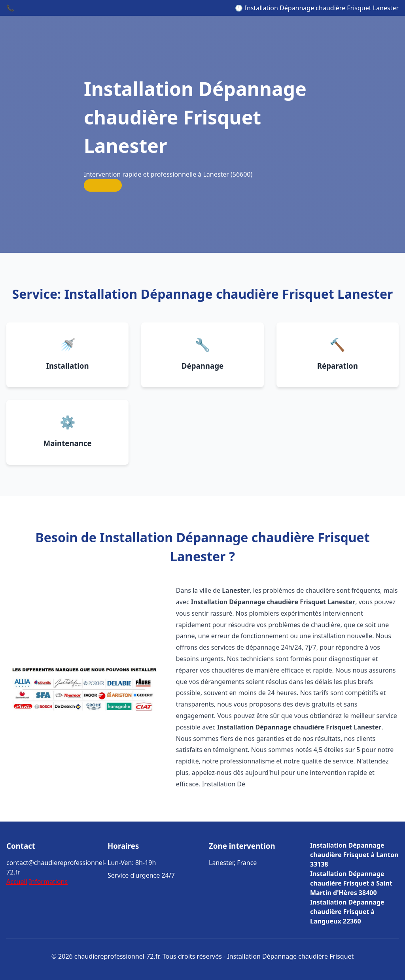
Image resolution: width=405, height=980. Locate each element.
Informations (48, 882)
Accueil (17, 882)
